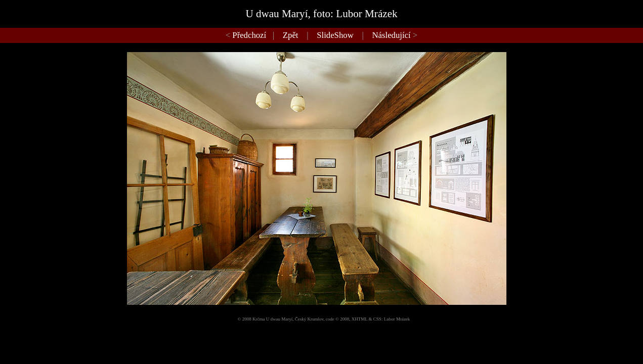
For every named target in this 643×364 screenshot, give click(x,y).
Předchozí (249, 35)
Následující (392, 35)
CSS (377, 319)
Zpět (291, 35)
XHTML (360, 319)
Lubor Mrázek (397, 319)
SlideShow (335, 35)
